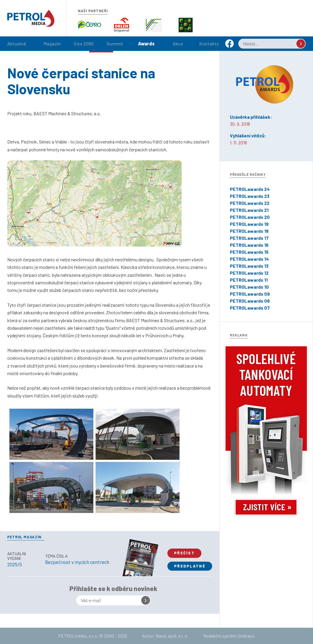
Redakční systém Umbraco (229, 636)
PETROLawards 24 (250, 189)
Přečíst (184, 553)
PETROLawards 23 (250, 196)
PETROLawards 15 (249, 252)
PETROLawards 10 (249, 287)
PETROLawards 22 (250, 203)
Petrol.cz (31, 18)
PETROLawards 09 (250, 294)
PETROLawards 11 (249, 280)
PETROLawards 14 (249, 259)
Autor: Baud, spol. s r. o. (165, 636)
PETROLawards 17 (249, 238)
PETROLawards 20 (250, 217)
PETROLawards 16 (249, 245)
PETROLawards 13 (249, 266)
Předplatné (190, 566)
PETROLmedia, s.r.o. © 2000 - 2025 (93, 636)
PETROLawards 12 (249, 273)
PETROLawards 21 (249, 210)
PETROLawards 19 (249, 224)
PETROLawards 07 (250, 308)
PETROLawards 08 (250, 301)
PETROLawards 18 (249, 231)
